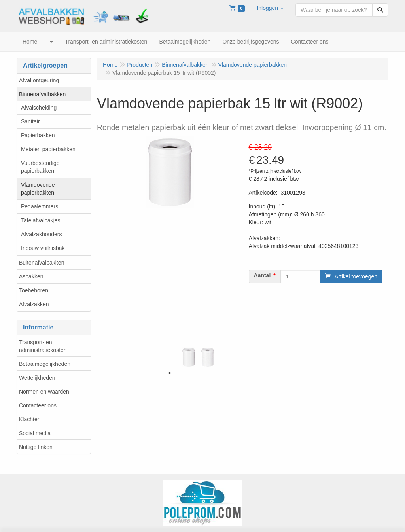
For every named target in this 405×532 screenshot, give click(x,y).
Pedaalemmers (40, 206)
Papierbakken (38, 135)
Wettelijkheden (37, 378)
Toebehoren (34, 290)
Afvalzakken (34, 304)
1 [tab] (170, 373)
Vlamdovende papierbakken (38, 189)
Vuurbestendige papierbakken (40, 167)
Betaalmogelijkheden (45, 364)
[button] (270, 8)
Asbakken (31, 276)
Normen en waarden (44, 392)
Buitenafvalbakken (42, 263)
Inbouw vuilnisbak (43, 248)
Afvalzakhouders (42, 234)
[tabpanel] (189, 357)
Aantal (262, 275)
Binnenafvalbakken (42, 94)
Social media (35, 433)
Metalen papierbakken (48, 149)
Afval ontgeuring (39, 80)
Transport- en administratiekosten (43, 346)
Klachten (30, 419)
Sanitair (30, 121)
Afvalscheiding (39, 108)
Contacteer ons (38, 405)
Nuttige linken (36, 447)
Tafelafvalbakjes (41, 220)
